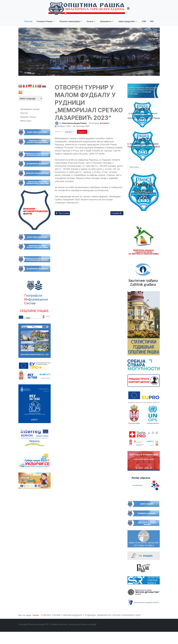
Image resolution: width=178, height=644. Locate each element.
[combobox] (143, 167)
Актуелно (104, 123)
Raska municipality (89, 624)
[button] (128, 8)
